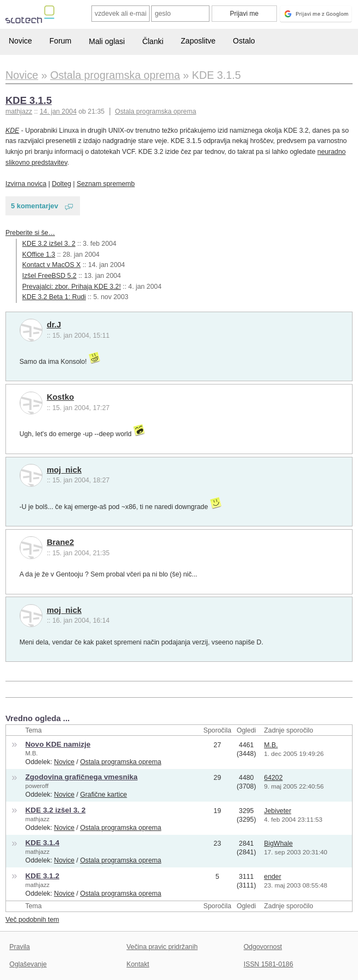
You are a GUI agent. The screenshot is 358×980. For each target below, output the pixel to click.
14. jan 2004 (58, 111)
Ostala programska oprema (155, 111)
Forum (60, 41)
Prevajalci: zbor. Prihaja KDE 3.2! (72, 287)
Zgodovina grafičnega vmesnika (82, 777)
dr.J (54, 325)
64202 (273, 778)
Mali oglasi (107, 41)
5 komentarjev (35, 206)
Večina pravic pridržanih (162, 947)
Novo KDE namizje (58, 744)
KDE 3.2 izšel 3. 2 (49, 244)
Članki (153, 41)
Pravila (20, 947)
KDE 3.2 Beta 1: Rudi (54, 297)
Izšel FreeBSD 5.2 (50, 276)
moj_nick (64, 470)
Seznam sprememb (106, 184)
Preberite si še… (30, 233)
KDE (12, 131)
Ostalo (244, 41)
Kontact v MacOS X (51, 265)
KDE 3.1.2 (43, 876)
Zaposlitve (198, 41)
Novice (20, 41)
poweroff (37, 786)
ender (273, 877)
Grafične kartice (103, 795)
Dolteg (61, 184)
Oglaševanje (28, 964)
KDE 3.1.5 (29, 100)
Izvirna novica (26, 184)
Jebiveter (277, 811)
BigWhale (278, 843)
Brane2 (60, 542)
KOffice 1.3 (39, 255)
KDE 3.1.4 (43, 843)
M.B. (32, 753)
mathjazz (38, 819)
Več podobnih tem (32, 920)
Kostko (60, 397)
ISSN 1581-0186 (268, 964)
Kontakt (138, 964)
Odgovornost (263, 947)
